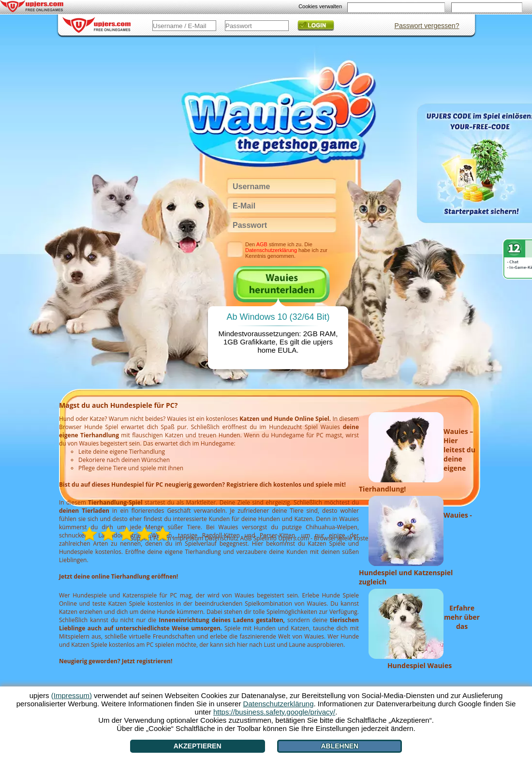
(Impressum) (72, 695)
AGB (262, 244)
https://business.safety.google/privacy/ (274, 712)
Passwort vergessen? (427, 26)
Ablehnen (340, 746)
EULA (287, 350)
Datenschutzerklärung (271, 250)
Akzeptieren (198, 746)
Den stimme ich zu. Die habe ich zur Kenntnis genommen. (286, 250)
